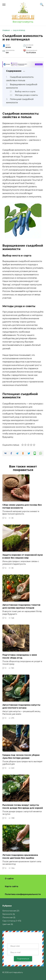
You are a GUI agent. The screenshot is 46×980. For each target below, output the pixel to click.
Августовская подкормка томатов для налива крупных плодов (21, 606)
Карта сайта (12, 886)
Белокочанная (9, 911)
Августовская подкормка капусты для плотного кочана (21, 706)
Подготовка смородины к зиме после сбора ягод (20, 656)
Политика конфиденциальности (23, 894)
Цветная (6, 924)
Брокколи (7, 914)
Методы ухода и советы (26, 95)
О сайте (9, 879)
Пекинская (8, 917)
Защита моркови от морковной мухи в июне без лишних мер (23, 556)
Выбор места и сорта (25, 92)
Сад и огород (9, 921)
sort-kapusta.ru (23, 17)
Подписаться (23, 959)
